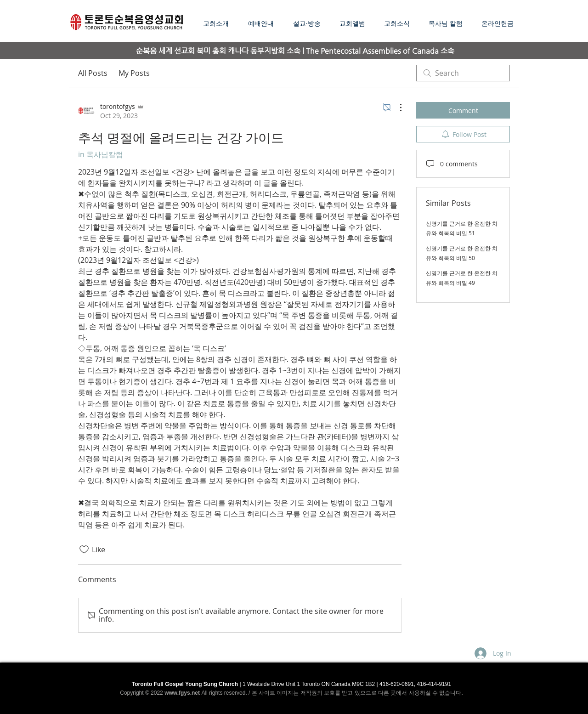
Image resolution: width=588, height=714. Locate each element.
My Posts (134, 73)
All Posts (93, 73)
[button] (309, 23)
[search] (463, 73)
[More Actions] (396, 108)
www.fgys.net (182, 693)
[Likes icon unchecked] (84, 550)
